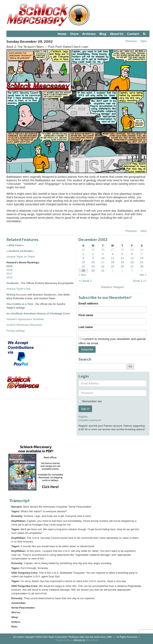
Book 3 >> (140, 281)
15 (83, 262)
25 (93, 250)
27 (113, 250)
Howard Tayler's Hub (18, 289)
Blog (103, 34)
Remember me (90, 401)
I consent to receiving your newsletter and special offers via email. (112, 341)
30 (142, 250)
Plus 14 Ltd (92, 640)
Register (83, 417)
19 (122, 262)
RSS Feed (15, 245)
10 (103, 258)
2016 (9, 277)
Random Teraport (113, 287)
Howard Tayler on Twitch (21, 257)
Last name (86, 327)
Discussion (24, 325)
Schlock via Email (20, 251)
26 (103, 250)
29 (132, 250)
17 (103, 262)
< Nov (82, 275)
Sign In (85, 409)
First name (86, 315)
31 (103, 270)
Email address (88, 303)
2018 (9, 270)
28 (122, 250)
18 (113, 262)
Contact (133, 34)
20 (132, 262)
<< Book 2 (85, 281)
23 (93, 266)
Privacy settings (16, 331)
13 (132, 258)
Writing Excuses (17, 295)
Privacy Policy (63, 640)
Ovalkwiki (13, 283)
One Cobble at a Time (20, 304)
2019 (9, 266)
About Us (117, 34)
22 (83, 266)
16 (93, 262)
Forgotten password (90, 420)
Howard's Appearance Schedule (25, 319)
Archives (89, 34)
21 (142, 262)
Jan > (143, 275)
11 (113, 258)
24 (83, 250)
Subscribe (87, 349)
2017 (9, 274)
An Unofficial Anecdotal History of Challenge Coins (38, 314)
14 (142, 258)
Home (62, 34)
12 (122, 258)
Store (74, 34)
